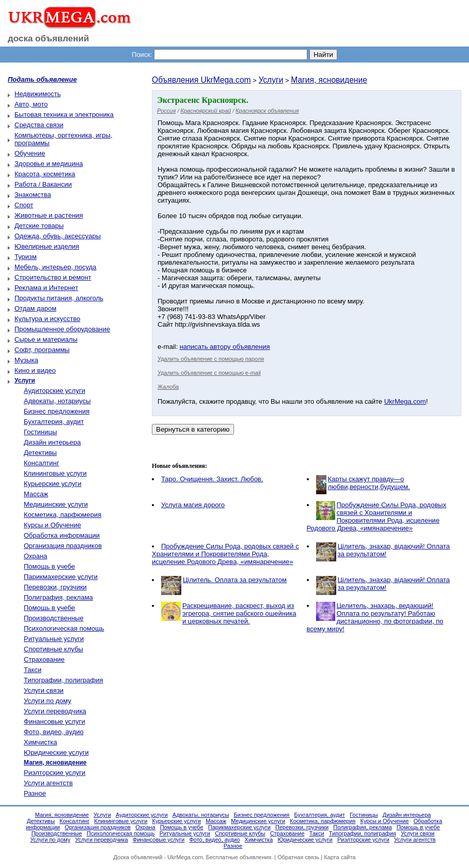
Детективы (40, 453)
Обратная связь (298, 857)
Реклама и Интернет (46, 288)
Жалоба (168, 387)
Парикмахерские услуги (61, 577)
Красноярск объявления (267, 111)
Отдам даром (35, 308)
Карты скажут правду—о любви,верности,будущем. (369, 483)
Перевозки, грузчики (55, 587)
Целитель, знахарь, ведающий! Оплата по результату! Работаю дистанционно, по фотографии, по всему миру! (375, 617)
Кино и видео (35, 370)
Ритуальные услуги (54, 639)
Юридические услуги (56, 752)
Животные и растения (49, 215)
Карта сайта (340, 857)
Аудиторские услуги (54, 391)
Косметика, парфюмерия (62, 515)
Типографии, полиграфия (64, 680)
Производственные (54, 618)
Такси (33, 670)
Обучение (30, 153)
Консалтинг (41, 463)
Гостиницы (40, 432)
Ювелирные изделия (47, 246)
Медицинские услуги (56, 504)
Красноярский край (206, 111)
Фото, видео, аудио (54, 732)
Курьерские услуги (53, 484)
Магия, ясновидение (329, 80)
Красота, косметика (45, 174)
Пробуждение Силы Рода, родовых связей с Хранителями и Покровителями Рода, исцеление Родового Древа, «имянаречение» (377, 516)
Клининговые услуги (55, 473)
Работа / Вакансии (43, 184)
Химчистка (41, 742)
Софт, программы (42, 350)
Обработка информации (62, 535)
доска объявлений (49, 39)
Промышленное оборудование (62, 329)
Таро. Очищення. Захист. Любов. (212, 479)
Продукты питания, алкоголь (59, 298)
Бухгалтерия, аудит (54, 422)
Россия (166, 111)
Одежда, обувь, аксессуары (58, 236)
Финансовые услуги (54, 721)
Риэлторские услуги (54, 773)
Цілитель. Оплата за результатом (235, 580)
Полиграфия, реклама (58, 597)
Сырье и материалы (46, 339)
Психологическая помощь (64, 628)
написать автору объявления (225, 347)
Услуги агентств (48, 783)
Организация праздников (63, 546)
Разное (35, 793)
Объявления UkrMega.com (201, 80)
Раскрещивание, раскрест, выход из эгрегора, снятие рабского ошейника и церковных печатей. (239, 613)
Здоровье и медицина (49, 164)
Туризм (26, 257)
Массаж (36, 494)
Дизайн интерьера (52, 442)
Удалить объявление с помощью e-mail (209, 373)
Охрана (35, 556)
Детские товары (39, 226)
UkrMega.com (405, 401)
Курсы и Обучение (52, 525)
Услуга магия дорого (193, 505)
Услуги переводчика (55, 711)
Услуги (271, 80)
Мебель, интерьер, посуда (56, 267)
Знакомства (33, 195)
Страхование (44, 659)
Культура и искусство (47, 319)
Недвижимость (37, 94)
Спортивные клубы (53, 649)
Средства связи (39, 125)
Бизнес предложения (57, 411)
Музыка (26, 360)
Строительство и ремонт (53, 277)
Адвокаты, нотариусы (57, 401)
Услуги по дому (48, 701)
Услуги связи (44, 690)
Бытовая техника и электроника (64, 115)
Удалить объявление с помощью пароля (211, 359)
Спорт (24, 205)
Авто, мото (31, 104)
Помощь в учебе (49, 566)
